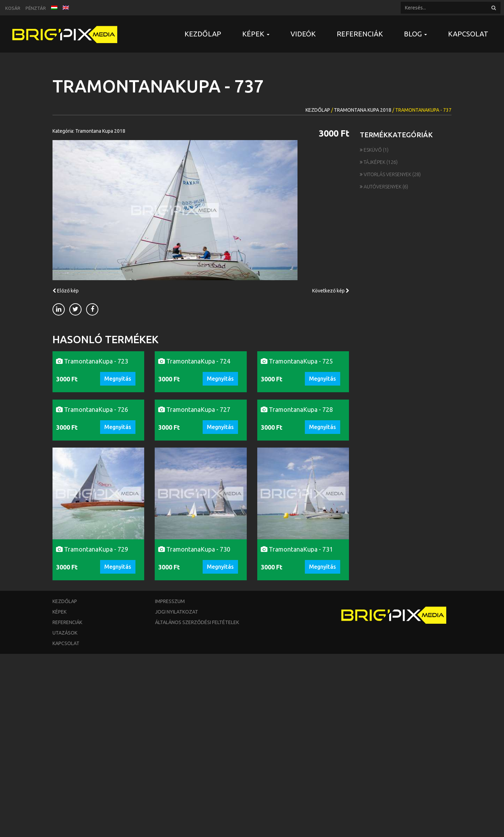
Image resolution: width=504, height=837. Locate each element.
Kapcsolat (468, 34)
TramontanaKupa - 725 (297, 452)
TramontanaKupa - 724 (194, 452)
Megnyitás (118, 470)
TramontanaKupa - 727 (194, 593)
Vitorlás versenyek (386, 174)
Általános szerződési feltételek (197, 805)
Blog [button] (415, 34)
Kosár (13, 8)
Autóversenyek (381, 187)
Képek (59, 795)
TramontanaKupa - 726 (92, 593)
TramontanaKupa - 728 (297, 593)
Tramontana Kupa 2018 (363, 110)
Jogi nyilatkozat (177, 795)
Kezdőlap (203, 34)
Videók (303, 34)
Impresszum (170, 784)
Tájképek (373, 162)
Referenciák (360, 34)
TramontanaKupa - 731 (297, 732)
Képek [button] (256, 34)
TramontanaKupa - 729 (92, 732)
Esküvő (371, 150)
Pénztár (36, 8)
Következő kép (331, 291)
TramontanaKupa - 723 (92, 452)
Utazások (65, 816)
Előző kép (66, 291)
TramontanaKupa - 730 (194, 732)
